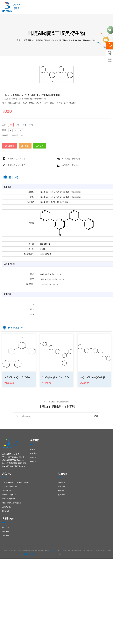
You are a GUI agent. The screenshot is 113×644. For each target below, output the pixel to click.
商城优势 (34, 453)
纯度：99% (50, 103)
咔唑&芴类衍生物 (9, 499)
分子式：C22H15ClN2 (67, 103)
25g (24, 125)
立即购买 (25, 146)
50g (31, 125)
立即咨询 (40, 146)
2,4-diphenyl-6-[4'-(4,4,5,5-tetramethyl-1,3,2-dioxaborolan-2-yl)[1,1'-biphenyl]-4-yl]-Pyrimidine (57, 377)
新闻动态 (34, 457)
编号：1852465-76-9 (12, 103)
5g (11, 125)
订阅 (96, 416)
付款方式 (62, 491)
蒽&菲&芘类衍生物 (9, 495)
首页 (19, 40)
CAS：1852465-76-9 (33, 103)
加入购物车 (10, 146)
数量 (4, 130)
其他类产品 (6, 507)
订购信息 (62, 483)
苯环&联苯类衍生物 (10, 487)
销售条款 (62, 487)
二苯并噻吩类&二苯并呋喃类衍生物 (15, 483)
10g (17, 125)
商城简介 (34, 449)
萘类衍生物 (6, 491)
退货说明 (6, 531)
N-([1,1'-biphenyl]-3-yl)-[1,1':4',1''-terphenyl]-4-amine (94, 377)
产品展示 (27, 40)
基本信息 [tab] (14, 177)
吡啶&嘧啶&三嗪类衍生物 (44, 40)
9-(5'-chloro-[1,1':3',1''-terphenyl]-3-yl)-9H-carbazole (19, 377)
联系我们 (34, 461)
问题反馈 (62, 495)
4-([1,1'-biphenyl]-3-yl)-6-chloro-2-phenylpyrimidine (77, 40)
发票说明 (6, 535)
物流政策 (6, 527)
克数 (4, 125)
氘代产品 (6, 511)
